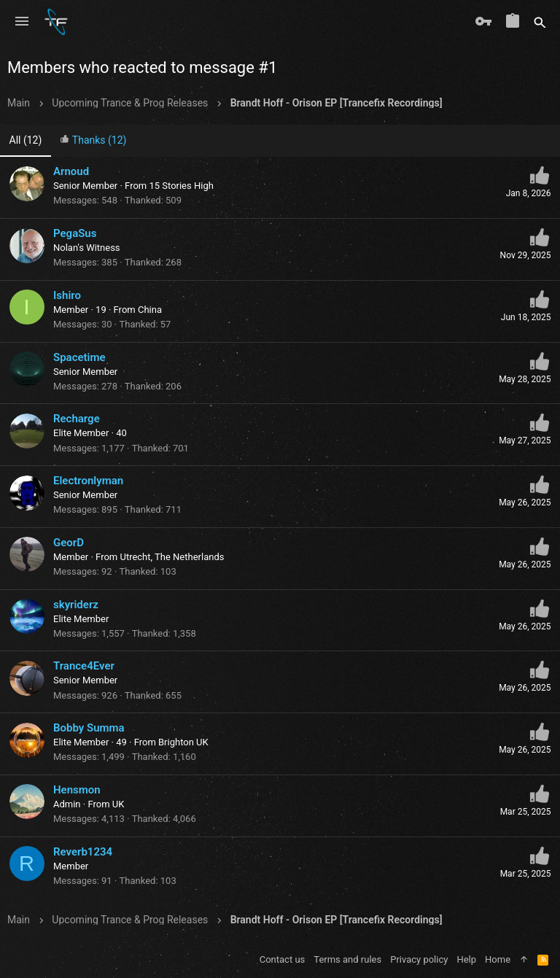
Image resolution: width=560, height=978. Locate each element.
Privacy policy (419, 959)
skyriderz (76, 605)
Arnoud (71, 171)
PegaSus (75, 233)
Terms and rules (347, 959)
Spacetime (79, 357)
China (150, 310)
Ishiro (67, 295)
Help (466, 959)
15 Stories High (181, 186)
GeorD (69, 543)
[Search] (540, 22)
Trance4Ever (84, 666)
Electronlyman (88, 481)
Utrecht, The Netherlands (172, 557)
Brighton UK (183, 742)
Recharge (77, 419)
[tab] (93, 141)
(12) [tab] (26, 140)
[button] (22, 22)
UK (118, 804)
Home (498, 959)
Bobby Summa (89, 728)
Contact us (283, 959)
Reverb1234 (83, 852)
